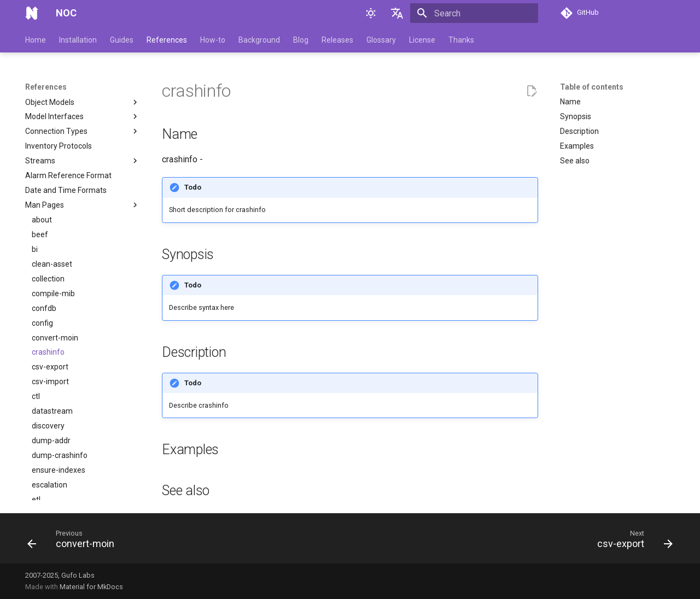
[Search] (474, 13)
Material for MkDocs (91, 587)
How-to (213, 40)
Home (36, 40)
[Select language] (397, 13)
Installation (78, 40)
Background (259, 40)
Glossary (381, 40)
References (167, 40)
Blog (301, 40)
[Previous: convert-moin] (74, 542)
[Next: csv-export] (632, 542)
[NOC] (32, 13)
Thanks (461, 40)
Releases (337, 40)
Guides (122, 40)
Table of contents (592, 87)
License (422, 40)
